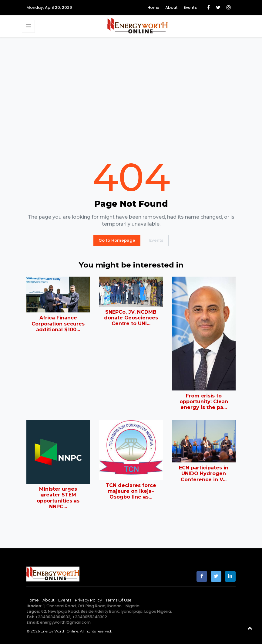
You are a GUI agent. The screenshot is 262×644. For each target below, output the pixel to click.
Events (190, 7)
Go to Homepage (117, 240)
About (171, 7)
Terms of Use (119, 600)
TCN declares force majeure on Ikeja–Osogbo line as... (131, 491)
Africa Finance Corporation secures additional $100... (58, 324)
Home (153, 7)
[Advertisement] (131, 97)
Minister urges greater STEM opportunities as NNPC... (58, 498)
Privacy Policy (88, 600)
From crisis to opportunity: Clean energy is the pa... (204, 402)
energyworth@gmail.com (65, 622)
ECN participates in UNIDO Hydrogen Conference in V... (204, 474)
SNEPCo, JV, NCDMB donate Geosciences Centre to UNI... (131, 318)
